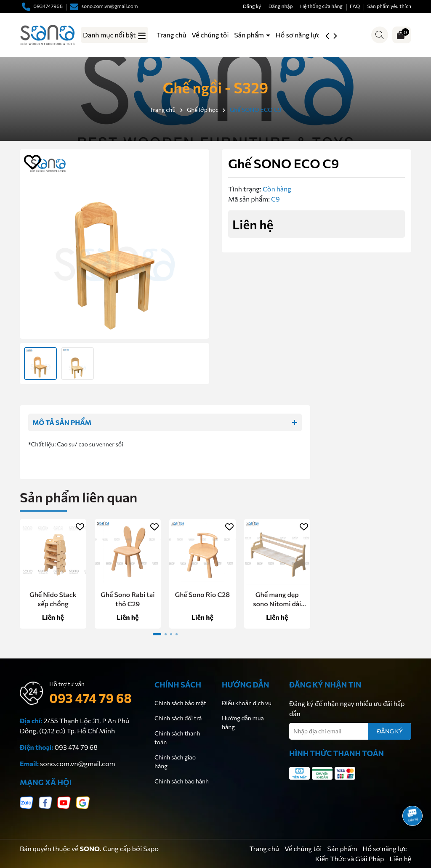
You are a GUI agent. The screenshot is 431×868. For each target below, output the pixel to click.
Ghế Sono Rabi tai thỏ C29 (128, 599)
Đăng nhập (281, 6)
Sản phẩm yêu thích (389, 6)
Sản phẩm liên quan (78, 497)
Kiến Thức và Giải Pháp (350, 859)
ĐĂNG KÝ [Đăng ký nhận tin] (390, 731)
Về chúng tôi (210, 35)
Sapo (151, 848)
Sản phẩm (250, 35)
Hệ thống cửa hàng (321, 6)
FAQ (355, 6)
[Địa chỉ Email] (350, 731)
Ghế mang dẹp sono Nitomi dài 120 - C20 (277, 600)
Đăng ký (252, 6)
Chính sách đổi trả (178, 718)
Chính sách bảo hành (182, 781)
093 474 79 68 (90, 698)
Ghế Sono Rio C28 (202, 594)
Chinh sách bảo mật (180, 703)
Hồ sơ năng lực (298, 35)
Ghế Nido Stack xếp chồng (53, 599)
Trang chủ (171, 35)
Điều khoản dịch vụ (247, 703)
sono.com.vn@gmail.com (77, 763)
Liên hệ (400, 859)
